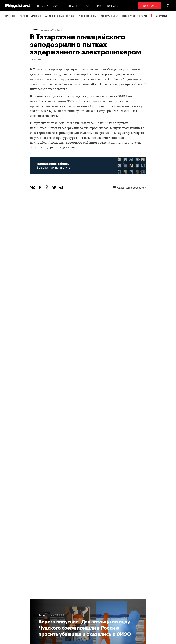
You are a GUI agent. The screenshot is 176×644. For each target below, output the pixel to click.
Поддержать (150, 6)
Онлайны (73, 6)
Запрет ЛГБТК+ (109, 15)
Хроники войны (88, 15)
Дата (99, 6)
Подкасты (113, 6)
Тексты (87, 6)
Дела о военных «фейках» (60, 15)
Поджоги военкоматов (135, 15)
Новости (43, 6)
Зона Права (35, 59)
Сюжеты (58, 6)
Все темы (161, 16)
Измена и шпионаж (30, 15)
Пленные (10, 15)
